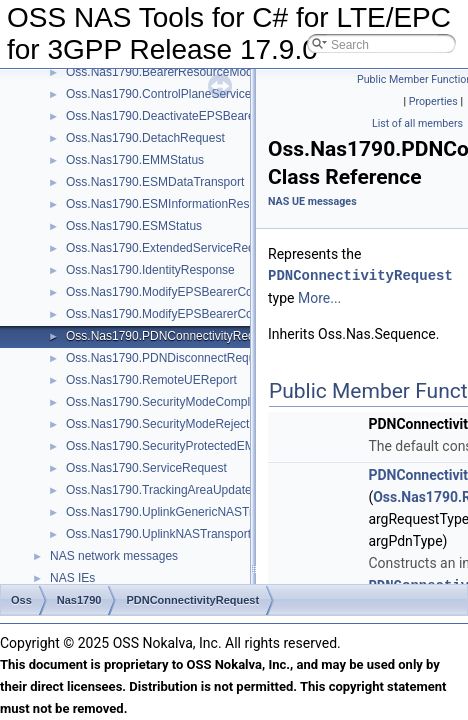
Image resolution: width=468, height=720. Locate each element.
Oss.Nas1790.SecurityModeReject (157, 424)
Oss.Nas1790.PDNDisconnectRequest (168, 358)
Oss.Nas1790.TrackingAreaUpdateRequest (181, 490)
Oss (21, 600)
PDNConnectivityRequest (360, 275)
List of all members (417, 123)
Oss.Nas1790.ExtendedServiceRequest (171, 248)
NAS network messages (114, 556)
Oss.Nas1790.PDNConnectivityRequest (171, 336)
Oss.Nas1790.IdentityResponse (150, 270)
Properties (433, 101)
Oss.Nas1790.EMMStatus (135, 160)
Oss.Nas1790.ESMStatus (134, 226)
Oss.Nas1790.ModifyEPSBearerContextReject (189, 314)
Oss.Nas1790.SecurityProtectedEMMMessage (189, 446)
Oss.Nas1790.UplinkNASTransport (158, 534)
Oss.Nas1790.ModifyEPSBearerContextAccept (190, 292)
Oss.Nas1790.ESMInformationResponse (174, 204)
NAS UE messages (312, 201)
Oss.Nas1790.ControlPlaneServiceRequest (181, 94)
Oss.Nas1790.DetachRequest (145, 138)
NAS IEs (72, 578)
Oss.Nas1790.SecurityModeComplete (166, 402)
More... (319, 298)
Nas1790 (79, 600)
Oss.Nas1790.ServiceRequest (146, 468)
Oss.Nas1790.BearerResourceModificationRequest (202, 72)
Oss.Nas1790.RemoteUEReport (151, 380)
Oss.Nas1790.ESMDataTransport (155, 182)
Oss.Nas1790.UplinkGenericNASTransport (179, 512)
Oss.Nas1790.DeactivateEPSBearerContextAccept (201, 116)
